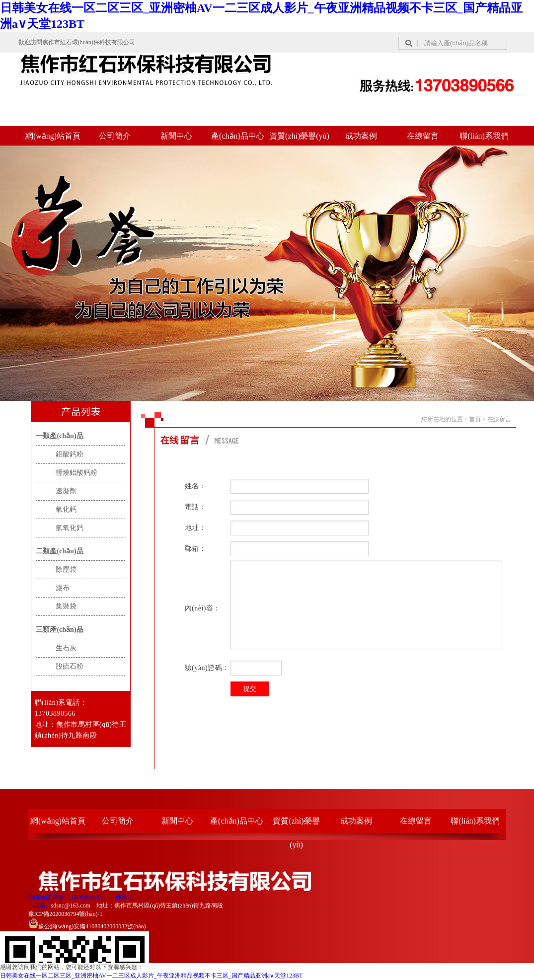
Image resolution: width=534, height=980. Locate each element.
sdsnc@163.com (71, 905)
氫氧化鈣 (70, 528)
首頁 (475, 419)
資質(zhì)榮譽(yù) (299, 136)
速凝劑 (66, 491)
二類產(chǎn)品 (59, 551)
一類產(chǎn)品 (59, 436)
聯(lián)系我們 (484, 136)
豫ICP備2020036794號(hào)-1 (66, 914)
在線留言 (423, 136)
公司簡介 (115, 136)
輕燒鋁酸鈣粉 (76, 473)
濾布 (63, 588)
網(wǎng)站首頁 (53, 136)
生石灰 (66, 648)
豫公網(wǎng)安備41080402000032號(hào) (87, 926)
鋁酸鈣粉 (70, 454)
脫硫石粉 (70, 666)
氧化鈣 (66, 509)
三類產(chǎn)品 (59, 630)
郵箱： (42, 905)
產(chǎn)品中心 (238, 136)
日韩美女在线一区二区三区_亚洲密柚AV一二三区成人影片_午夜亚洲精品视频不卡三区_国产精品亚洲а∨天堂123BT (151, 976)
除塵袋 (66, 569)
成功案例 (361, 136)
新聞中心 (176, 136)
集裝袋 (66, 606)
